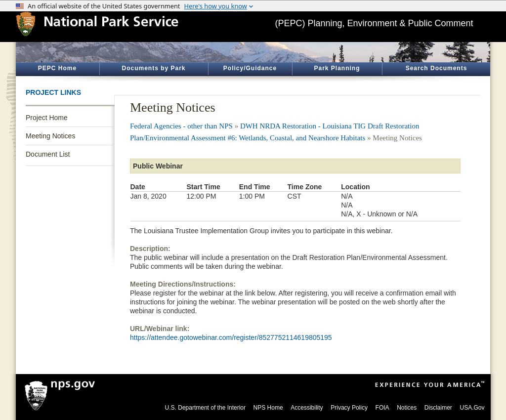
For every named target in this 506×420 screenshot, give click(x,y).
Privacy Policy (349, 408)
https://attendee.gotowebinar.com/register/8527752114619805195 (231, 337)
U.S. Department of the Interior (205, 408)
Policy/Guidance (250, 68)
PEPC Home (57, 68)
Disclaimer (438, 408)
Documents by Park (153, 68)
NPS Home (268, 408)
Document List (48, 154)
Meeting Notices (50, 136)
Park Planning (337, 68)
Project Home (47, 118)
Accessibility (307, 408)
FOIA (382, 408)
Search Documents (437, 68)
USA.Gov (472, 408)
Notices (407, 408)
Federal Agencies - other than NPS (181, 126)
